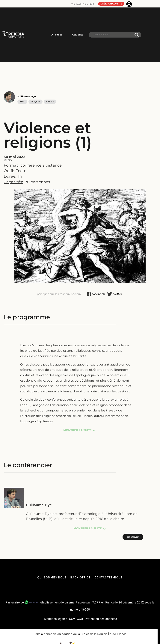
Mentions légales (56, 619)
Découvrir (133, 537)
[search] (115, 35)
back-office (81, 578)
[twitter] (117, 294)
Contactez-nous (108, 578)
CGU (80, 619)
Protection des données (101, 619)
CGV (72, 619)
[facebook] (99, 294)
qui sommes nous (52, 578)
